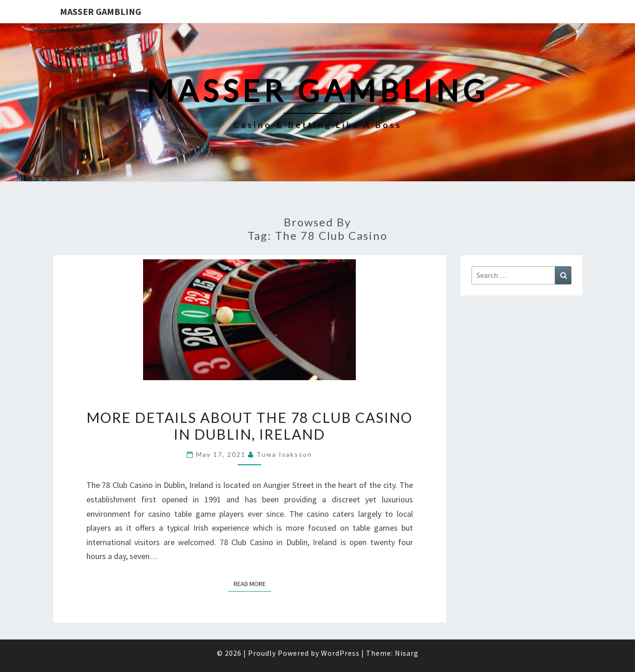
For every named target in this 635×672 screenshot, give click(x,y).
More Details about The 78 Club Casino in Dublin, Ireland (249, 426)
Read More (252, 583)
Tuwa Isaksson (284, 454)
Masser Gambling (101, 11)
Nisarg (407, 653)
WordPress (340, 653)
